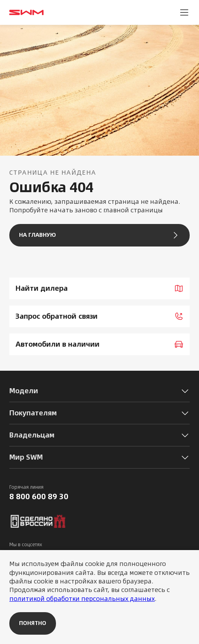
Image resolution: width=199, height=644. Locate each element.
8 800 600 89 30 (39, 496)
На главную (99, 235)
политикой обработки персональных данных (82, 599)
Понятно (33, 623)
